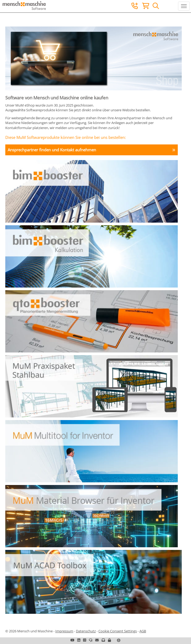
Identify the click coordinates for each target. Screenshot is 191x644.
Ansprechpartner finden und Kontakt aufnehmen (52, 150)
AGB (143, 631)
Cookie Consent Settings (118, 631)
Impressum (64, 631)
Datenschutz (86, 631)
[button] (109, 640)
